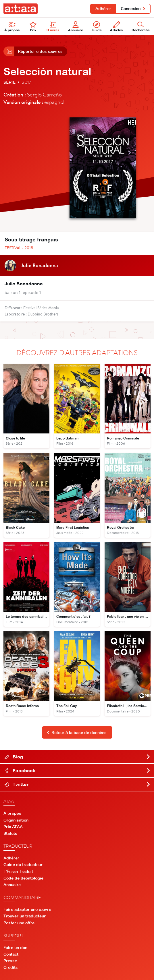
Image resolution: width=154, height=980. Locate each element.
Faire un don (15, 948)
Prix (33, 27)
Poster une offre (19, 923)
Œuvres (53, 27)
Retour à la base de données (77, 733)
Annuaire (76, 27)
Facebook (78, 771)
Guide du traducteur (23, 865)
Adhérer (103, 9)
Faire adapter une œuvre (27, 910)
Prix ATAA (13, 827)
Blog (78, 757)
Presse (10, 961)
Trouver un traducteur (25, 917)
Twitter (78, 785)
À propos (12, 27)
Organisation (16, 820)
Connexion (133, 9)
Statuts (10, 834)
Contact (11, 955)
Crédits (11, 968)
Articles (117, 27)
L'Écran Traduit (18, 872)
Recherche (141, 27)
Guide (97, 27)
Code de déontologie (23, 878)
